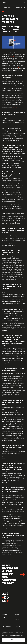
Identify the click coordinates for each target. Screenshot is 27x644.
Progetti (4, 617)
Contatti (4, 608)
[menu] (23, 3)
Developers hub (8, 7)
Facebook (17, 623)
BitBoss (12, 56)
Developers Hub (6, 626)
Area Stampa (5, 623)
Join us (17, 614)
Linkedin (17, 620)
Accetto (13, 640)
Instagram (17, 626)
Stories (17, 611)
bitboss (4, 3)
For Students (5, 629)
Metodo (4, 611)
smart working (15, 67)
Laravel (15, 108)
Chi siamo (4, 614)
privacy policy (20, 636)
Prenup (17, 608)
